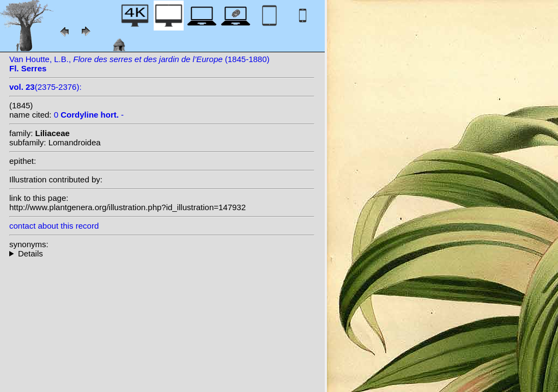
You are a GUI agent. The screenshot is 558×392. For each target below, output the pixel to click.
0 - (89, 115)
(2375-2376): (46, 87)
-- (162, 253)
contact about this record (54, 226)
